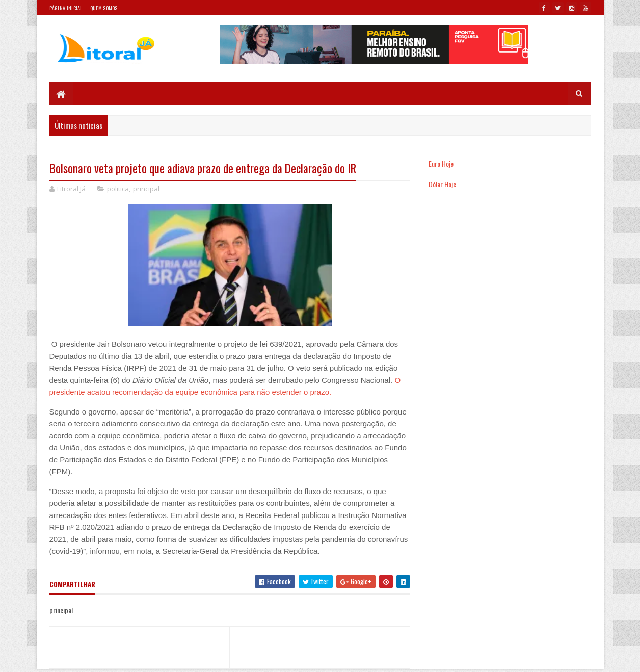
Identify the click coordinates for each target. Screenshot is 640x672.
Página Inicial (66, 8)
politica (118, 189)
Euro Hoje (441, 163)
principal (146, 189)
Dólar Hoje (442, 184)
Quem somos (104, 8)
